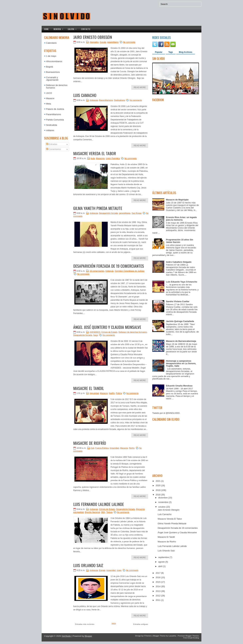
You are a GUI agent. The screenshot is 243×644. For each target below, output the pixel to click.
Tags (171, 52)
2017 (158, 573)
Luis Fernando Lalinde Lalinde (99, 504)
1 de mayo (51, 56)
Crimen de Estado (109, 332)
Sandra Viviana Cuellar (178, 301)
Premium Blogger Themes (188, 636)
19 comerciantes (97, 271)
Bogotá (50, 67)
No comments (129, 42)
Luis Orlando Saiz (88, 565)
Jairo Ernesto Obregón (93, 37)
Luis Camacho (85, 95)
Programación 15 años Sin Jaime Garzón (180, 241)
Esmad (102, 570)
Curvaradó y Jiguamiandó (52, 79)
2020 (158, 485)
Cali (92, 448)
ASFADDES (95, 332)
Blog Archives (186, 52)
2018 (158, 495)
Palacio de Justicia (55, 109)
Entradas (52, 144)
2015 (158, 582)
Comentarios (54, 149)
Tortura (109, 512)
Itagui (96, 335)
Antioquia (94, 100)
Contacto (86, 29)
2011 (158, 600)
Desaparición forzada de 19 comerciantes (109, 266)
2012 (158, 596)
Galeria (73, 28)
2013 (158, 591)
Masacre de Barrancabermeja (181, 341)
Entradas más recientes (85, 624)
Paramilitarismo (54, 114)
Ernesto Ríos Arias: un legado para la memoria (181, 219)
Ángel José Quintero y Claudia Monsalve (107, 327)
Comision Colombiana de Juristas (130, 271)
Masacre (50, 98)
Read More (140, 87)
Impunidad (94, 393)
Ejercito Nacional (92, 512)
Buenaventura (53, 72)
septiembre (164, 557)
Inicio (114, 623)
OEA (103, 512)
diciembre (163, 498)
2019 (158, 490)
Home (46, 29)
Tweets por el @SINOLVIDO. (166, 413)
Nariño (112, 393)
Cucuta (103, 42)
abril (161, 566)
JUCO (49, 93)
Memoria (59, 28)
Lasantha (172, 636)
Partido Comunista (55, 120)
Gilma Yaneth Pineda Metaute (98, 208)
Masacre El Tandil (89, 388)
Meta (49, 104)
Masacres (100, 158)
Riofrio (132, 448)
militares (50, 130)
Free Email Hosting (191, 638)
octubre (162, 507)
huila (93, 158)
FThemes (148, 636)
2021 (158, 481)
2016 (158, 577)
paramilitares (113, 42)
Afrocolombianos (54, 61)
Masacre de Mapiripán (177, 200)
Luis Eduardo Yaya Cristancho (182, 282)
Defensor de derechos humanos (133, 332)
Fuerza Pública (102, 448)
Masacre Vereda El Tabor (95, 153)
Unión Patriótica (113, 158)
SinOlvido (66, 636)
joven (119, 570)
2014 (158, 586)
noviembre (164, 502)
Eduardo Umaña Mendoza (179, 386)
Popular (159, 52)
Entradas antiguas (141, 624)
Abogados (94, 42)
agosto (162, 562)
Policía (119, 393)
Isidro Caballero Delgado (179, 262)
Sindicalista (52, 125)
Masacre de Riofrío (90, 443)
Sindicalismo (119, 100)
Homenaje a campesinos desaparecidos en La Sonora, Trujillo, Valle (181, 363)
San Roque (137, 213)
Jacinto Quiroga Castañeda (180, 321)
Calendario (51, 43)
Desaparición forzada (108, 213)
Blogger (88, 636)
